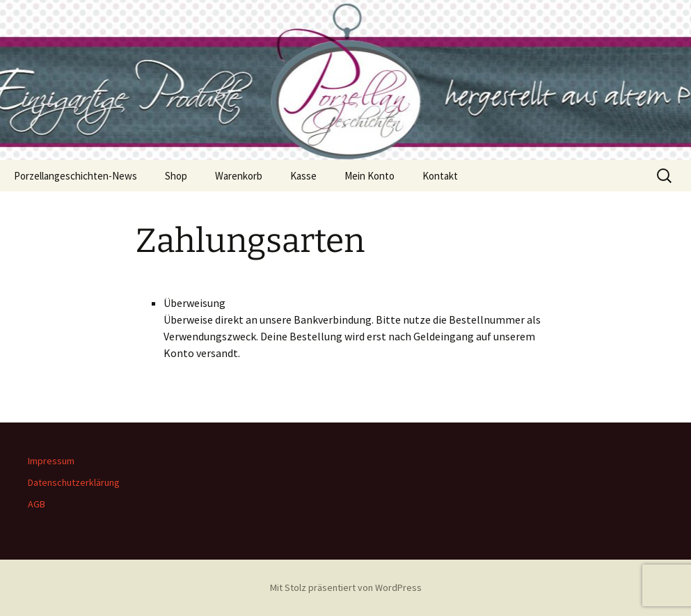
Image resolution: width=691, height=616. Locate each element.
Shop (176, 176)
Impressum (51, 461)
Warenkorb (239, 176)
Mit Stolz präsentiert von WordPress (346, 587)
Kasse (303, 176)
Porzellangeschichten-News (76, 176)
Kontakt (440, 176)
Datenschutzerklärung (74, 482)
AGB (37, 504)
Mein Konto (370, 176)
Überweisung (194, 303)
